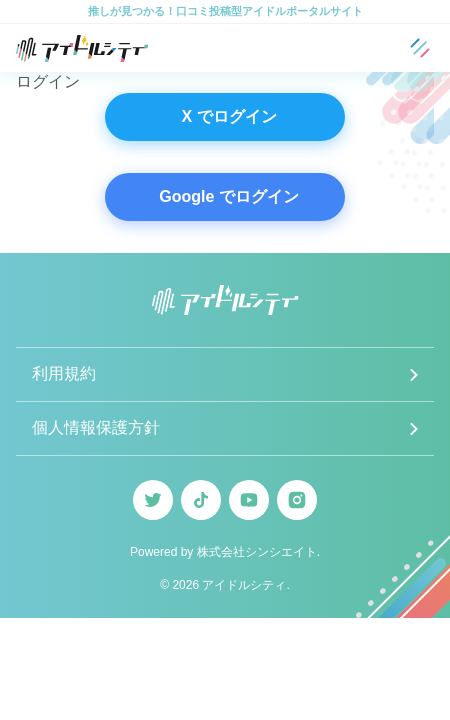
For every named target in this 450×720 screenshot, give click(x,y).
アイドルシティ (244, 585)
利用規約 (64, 373)
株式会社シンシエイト (257, 552)
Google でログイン (229, 196)
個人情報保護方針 (96, 427)
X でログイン (228, 116)
